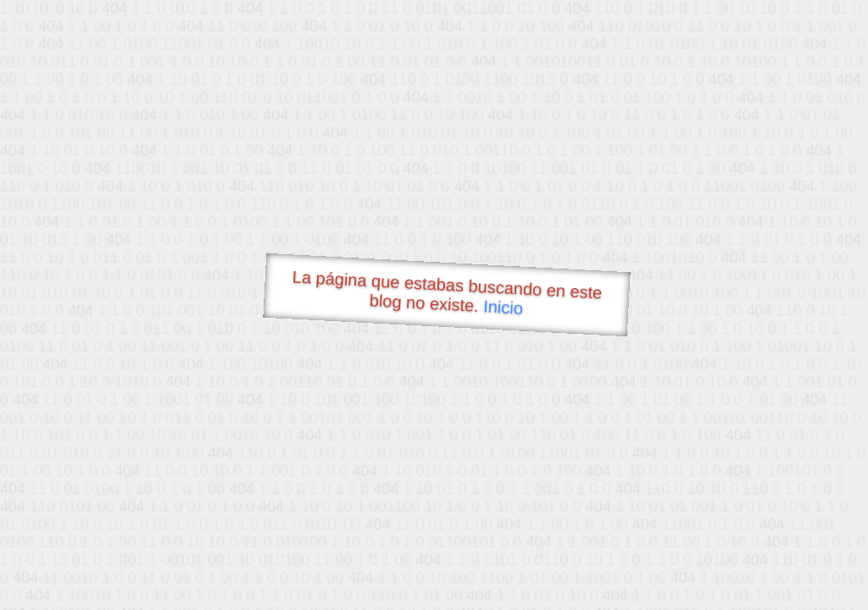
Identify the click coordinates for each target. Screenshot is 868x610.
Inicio (504, 307)
